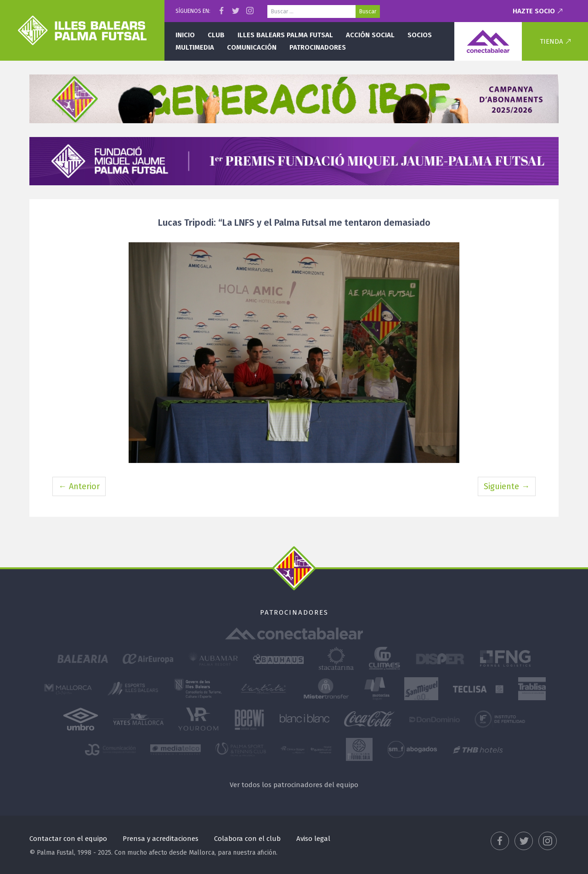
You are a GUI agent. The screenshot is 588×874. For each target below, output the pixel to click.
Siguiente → (507, 486)
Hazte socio (534, 11)
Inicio (185, 35)
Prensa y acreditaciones (161, 839)
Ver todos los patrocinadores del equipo (294, 785)
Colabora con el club (247, 839)
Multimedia (195, 47)
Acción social (370, 35)
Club (216, 35)
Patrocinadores (318, 47)
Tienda (551, 41)
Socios (420, 35)
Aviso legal (313, 839)
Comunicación (252, 47)
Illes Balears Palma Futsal (285, 35)
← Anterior (79, 486)
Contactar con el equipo (68, 839)
